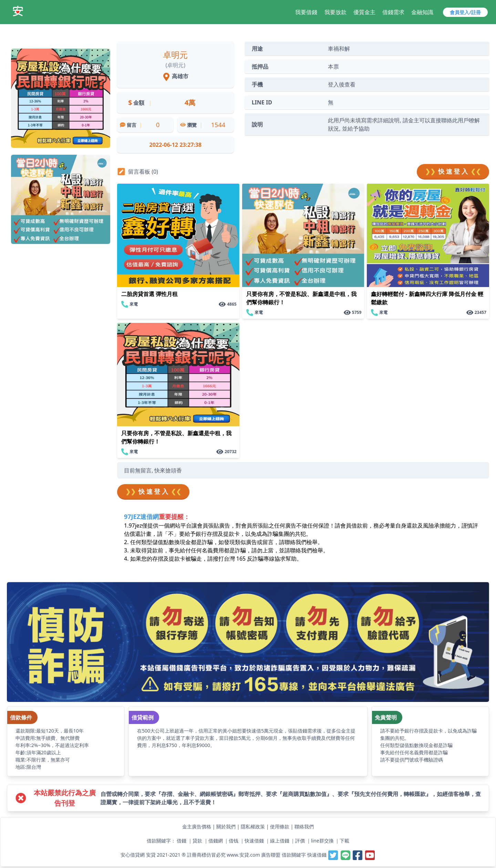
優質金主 (364, 12)
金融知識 (422, 12)
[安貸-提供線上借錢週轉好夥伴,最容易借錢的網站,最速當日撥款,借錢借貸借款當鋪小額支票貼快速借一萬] (18, 11)
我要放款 (335, 12)
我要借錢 (306, 12)
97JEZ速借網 (141, 517)
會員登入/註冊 (465, 12)
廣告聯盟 (271, 855)
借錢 (182, 841)
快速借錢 (254, 841)
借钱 (234, 841)
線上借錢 (280, 841)
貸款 (197, 841)
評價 (300, 841)
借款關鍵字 (294, 855)
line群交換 (322, 841)
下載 (344, 841)
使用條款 (280, 826)
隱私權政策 (253, 826)
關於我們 (226, 826)
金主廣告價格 (197, 826)
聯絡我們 (304, 826)
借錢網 (216, 841)
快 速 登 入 (453, 171)
